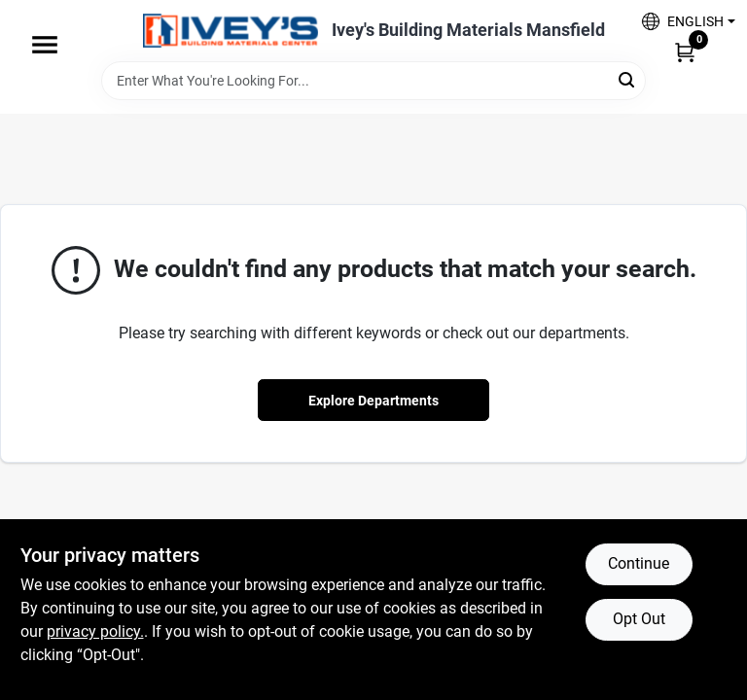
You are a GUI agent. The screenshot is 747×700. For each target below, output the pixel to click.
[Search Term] (373, 81)
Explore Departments (373, 401)
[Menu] (45, 45)
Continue (639, 563)
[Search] (628, 79)
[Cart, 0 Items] (685, 52)
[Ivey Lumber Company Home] (231, 31)
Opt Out (639, 619)
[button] (681, 21)
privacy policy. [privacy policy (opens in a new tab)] (95, 631)
